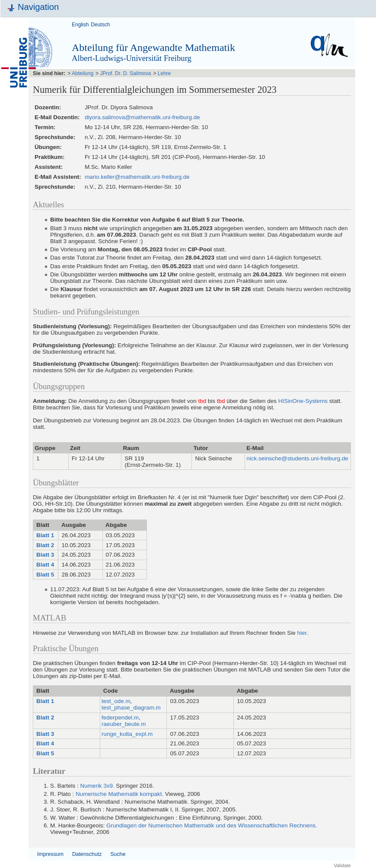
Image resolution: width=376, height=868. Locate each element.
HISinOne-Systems (303, 401)
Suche (118, 854)
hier (302, 633)
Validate (342, 865)
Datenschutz (87, 854)
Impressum (50, 854)
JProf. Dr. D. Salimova (125, 73)
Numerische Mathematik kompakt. (119, 794)
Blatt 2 (44, 545)
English (80, 25)
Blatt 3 (44, 555)
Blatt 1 (44, 535)
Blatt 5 (44, 575)
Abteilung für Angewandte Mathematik (153, 48)
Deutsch (100, 25)
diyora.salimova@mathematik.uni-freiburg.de (142, 117)
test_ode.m (116, 701)
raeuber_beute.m (124, 724)
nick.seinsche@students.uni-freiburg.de (297, 458)
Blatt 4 (44, 565)
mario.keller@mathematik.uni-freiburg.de (137, 177)
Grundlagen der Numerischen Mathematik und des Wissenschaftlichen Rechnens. (212, 825)
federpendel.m (120, 718)
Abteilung (83, 73)
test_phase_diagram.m (131, 708)
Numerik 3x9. (97, 786)
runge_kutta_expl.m (127, 734)
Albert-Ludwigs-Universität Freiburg (132, 58)
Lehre (164, 73)
